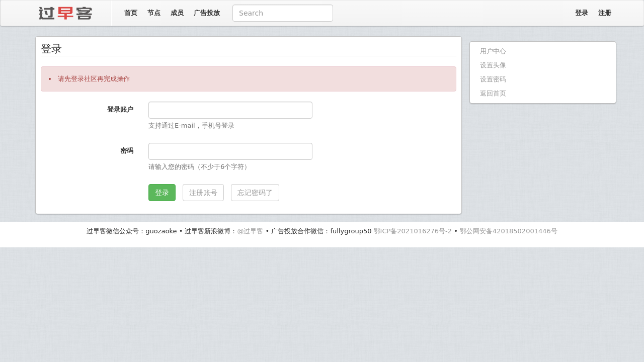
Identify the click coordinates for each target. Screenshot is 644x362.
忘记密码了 (255, 193)
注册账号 (203, 193)
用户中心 (493, 51)
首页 (131, 13)
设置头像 (493, 65)
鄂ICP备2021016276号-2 (413, 231)
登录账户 (120, 109)
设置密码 (493, 79)
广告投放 (207, 13)
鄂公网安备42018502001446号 (509, 231)
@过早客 (250, 231)
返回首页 (493, 93)
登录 (582, 13)
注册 (605, 13)
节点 (154, 13)
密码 (127, 151)
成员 (177, 13)
